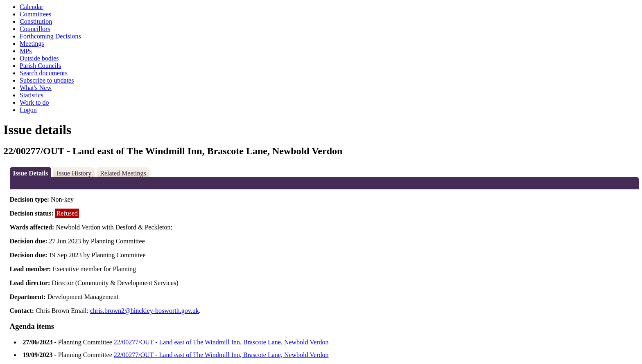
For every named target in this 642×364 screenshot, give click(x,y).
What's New (36, 88)
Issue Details (31, 173)
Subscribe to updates (47, 80)
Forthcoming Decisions (50, 36)
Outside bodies (39, 58)
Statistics (32, 95)
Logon (28, 110)
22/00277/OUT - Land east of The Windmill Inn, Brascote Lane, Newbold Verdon (221, 342)
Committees (35, 14)
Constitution (36, 21)
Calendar (32, 7)
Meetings (32, 44)
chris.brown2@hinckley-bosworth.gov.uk (145, 311)
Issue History (74, 173)
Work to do (34, 102)
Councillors (35, 29)
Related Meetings (123, 173)
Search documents (44, 73)
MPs (26, 51)
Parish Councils (40, 66)
